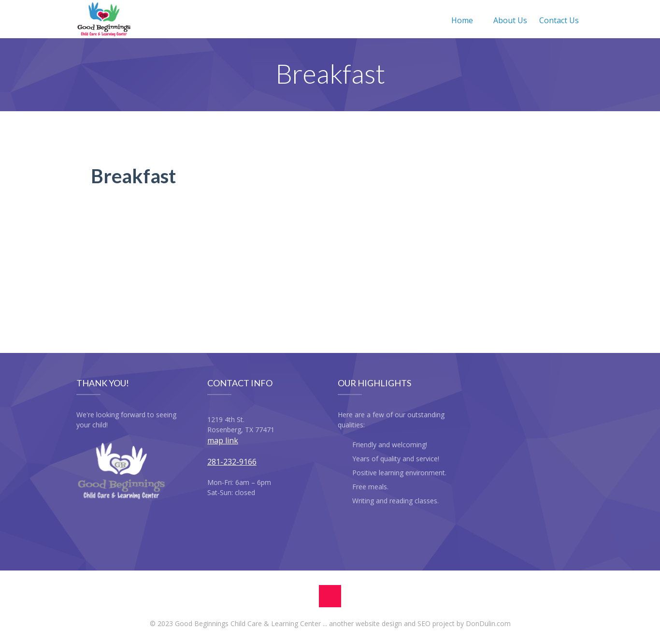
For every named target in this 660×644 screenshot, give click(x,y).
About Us (510, 20)
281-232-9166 (232, 462)
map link (223, 440)
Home (462, 20)
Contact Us (559, 20)
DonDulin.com (488, 623)
